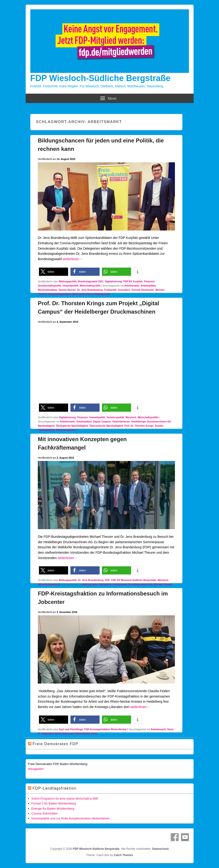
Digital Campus (102, 422)
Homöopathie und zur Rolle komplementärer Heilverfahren (71, 818)
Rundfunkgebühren (60, 294)
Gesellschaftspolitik (49, 286)
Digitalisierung (113, 281)
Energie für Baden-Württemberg (53, 809)
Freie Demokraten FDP (56, 744)
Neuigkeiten (36, 769)
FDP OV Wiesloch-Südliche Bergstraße (134, 580)
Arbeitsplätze (148, 286)
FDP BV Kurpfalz (133, 281)
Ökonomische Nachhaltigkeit (106, 426)
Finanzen (149, 281)
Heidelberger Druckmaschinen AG (151, 422)
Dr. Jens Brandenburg (90, 290)
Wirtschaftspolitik (90, 286)
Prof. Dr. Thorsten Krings (139, 426)
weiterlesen (73, 259)
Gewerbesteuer (121, 422)
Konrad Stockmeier (143, 290)
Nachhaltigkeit (46, 426)
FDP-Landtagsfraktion (55, 788)
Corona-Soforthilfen (45, 813)
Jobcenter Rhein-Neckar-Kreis (80, 733)
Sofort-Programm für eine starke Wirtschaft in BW (65, 799)
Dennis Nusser (67, 290)
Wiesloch (131, 417)
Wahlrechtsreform (83, 294)
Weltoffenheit (102, 294)
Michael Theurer (163, 584)
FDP (107, 580)
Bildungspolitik (68, 281)
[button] (54, 272)
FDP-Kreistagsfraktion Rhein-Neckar (106, 729)
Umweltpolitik (70, 286)
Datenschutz (161, 849)
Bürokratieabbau (47, 290)
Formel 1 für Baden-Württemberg (54, 803)
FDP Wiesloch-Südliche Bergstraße (100, 78)
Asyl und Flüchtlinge (71, 729)
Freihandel (110, 290)
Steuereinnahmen (66, 430)
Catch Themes (123, 855)
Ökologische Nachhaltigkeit (72, 426)
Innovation (124, 290)
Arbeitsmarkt (132, 286)
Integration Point (51, 733)
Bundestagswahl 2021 (91, 281)
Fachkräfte (105, 584)
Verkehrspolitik (115, 417)
